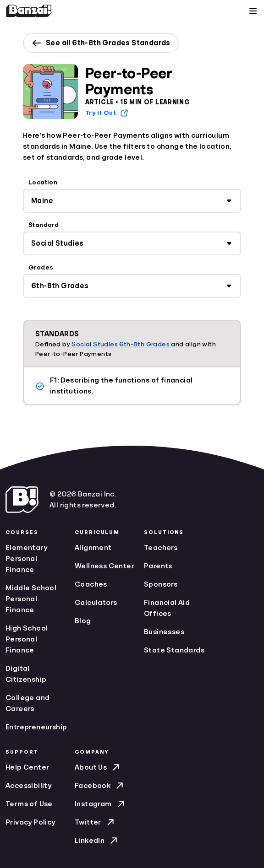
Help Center (27, 767)
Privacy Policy (30, 822)
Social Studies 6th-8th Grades (121, 344)
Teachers (161, 548)
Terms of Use (29, 804)
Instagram (101, 804)
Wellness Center (104, 566)
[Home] (29, 11)
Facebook (100, 786)
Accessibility (28, 786)
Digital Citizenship (26, 674)
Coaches (91, 584)
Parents (158, 566)
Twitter (95, 822)
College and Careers (27, 703)
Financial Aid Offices (167, 608)
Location (43, 182)
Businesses (164, 632)
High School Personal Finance (27, 639)
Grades (41, 267)
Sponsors (161, 584)
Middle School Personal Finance (31, 599)
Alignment (93, 548)
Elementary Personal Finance (26, 559)
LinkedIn (97, 841)
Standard (44, 225)
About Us (98, 767)
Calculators (96, 603)
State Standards (174, 650)
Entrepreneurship (36, 727)
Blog (83, 621)
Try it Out (107, 113)
